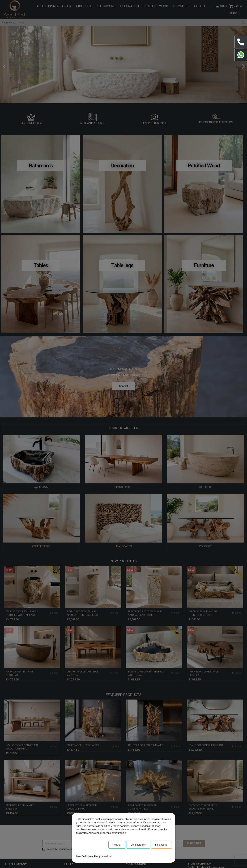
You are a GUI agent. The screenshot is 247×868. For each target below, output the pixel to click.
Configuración (138, 845)
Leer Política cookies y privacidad (94, 856)
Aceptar (117, 845)
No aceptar (161, 845)
